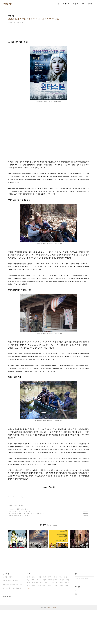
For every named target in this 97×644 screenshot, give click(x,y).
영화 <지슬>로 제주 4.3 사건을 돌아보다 (18, 545)
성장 (40, 611)
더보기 (29, 623)
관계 (56, 611)
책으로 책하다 (9, 4)
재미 (67, 620)
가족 (29, 620)
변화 (45, 614)
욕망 (42, 617)
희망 (62, 620)
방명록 (90, 4)
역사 (33, 614)
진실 (61, 611)
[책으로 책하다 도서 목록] (10, 615)
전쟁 (67, 617)
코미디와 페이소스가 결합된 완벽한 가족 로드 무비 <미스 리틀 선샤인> (25, 547)
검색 (92, 613)
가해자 (56, 620)
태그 (83, 4)
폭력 (53, 617)
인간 (45, 611)
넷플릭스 (36, 617)
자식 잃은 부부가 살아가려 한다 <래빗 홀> (19, 549)
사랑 (29, 611)
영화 (29, 617)
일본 (34, 620)
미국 (50, 611)
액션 (68, 614)
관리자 (55, 641)
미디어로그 (66, 4)
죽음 (50, 620)
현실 (34, 611)
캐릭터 (39, 614)
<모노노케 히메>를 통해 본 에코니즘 (17, 543)
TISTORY (49, 641)
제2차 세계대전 (53, 614)
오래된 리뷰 (12, 540)
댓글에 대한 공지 (8, 611)
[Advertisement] (48, 509)
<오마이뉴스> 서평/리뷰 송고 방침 (13, 619)
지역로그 (76, 4)
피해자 (62, 614)
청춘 (47, 617)
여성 (66, 611)
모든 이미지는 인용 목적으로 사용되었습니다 (13, 622)
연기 (62, 617)
